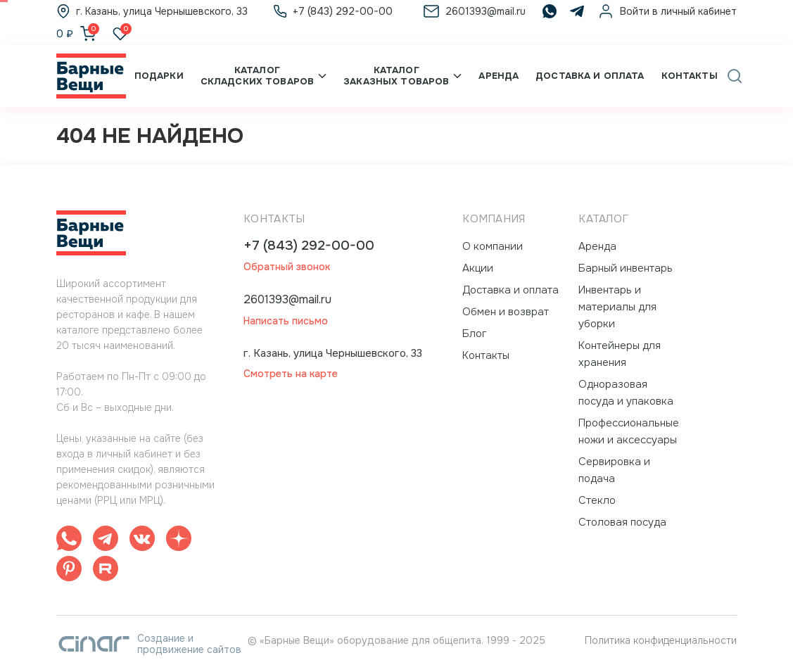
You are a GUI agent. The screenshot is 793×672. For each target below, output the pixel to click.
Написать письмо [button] (286, 321)
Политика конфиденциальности (661, 640)
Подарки (159, 76)
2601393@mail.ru (287, 299)
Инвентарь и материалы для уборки (617, 307)
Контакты (690, 76)
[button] (735, 76)
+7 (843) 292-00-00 (309, 246)
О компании (493, 246)
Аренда (499, 76)
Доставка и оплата (590, 76)
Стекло (597, 500)
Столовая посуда (622, 522)
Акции (478, 268)
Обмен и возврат (506, 312)
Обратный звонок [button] (287, 267)
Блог (475, 334)
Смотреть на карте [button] (291, 374)
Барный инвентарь (626, 268)
